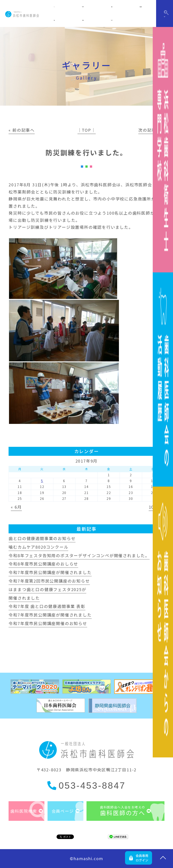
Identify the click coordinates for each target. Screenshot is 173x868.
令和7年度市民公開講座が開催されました (50, 572)
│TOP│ (87, 130)
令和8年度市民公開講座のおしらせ (43, 564)
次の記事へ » (151, 130)
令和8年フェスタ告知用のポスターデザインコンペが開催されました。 (79, 555)
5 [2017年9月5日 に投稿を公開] (42, 481)
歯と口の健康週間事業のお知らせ (42, 538)
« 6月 (16, 507)
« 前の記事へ (22, 130)
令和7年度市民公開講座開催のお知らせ (48, 623)
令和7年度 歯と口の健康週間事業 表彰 (47, 606)
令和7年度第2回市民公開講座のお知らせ (49, 581)
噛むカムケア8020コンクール (38, 547)
